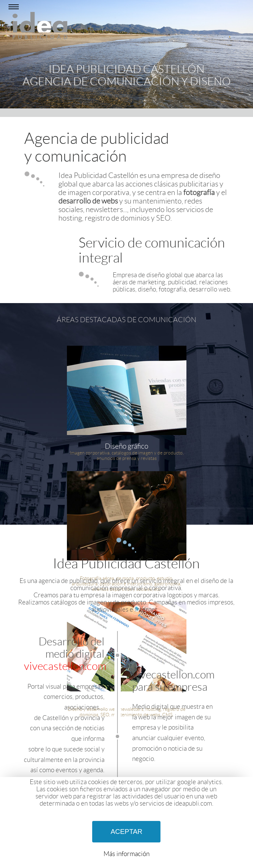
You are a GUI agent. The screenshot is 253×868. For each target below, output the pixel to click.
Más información (126, 854)
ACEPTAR (126, 832)
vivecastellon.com (65, 666)
